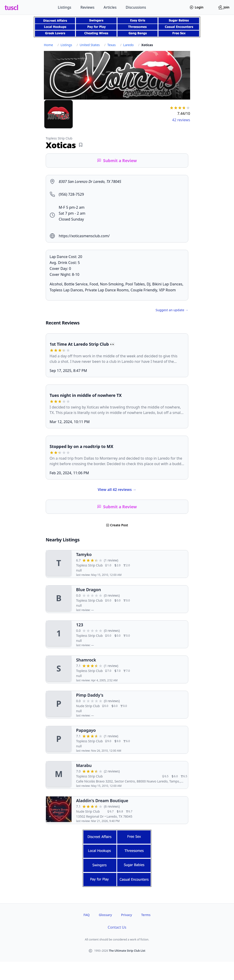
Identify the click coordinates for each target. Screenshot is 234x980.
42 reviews (181, 120)
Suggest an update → (172, 310)
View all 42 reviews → (117, 490)
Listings (65, 7)
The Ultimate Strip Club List (127, 951)
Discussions (136, 7)
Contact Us (117, 927)
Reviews (87, 7)
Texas (112, 45)
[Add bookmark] (81, 145)
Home (48, 45)
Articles (110, 7)
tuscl (11, 7)
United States (90, 45)
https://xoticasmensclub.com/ (84, 236)
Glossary (105, 915)
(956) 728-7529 (71, 194)
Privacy (127, 915)
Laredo (128, 45)
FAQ (86, 915)
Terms (146, 915)
